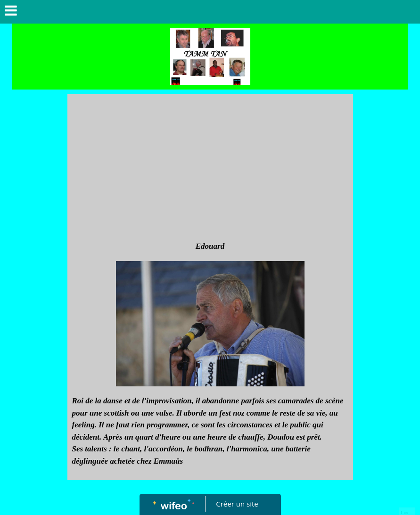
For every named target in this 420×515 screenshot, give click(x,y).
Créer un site (237, 504)
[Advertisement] (210, 170)
